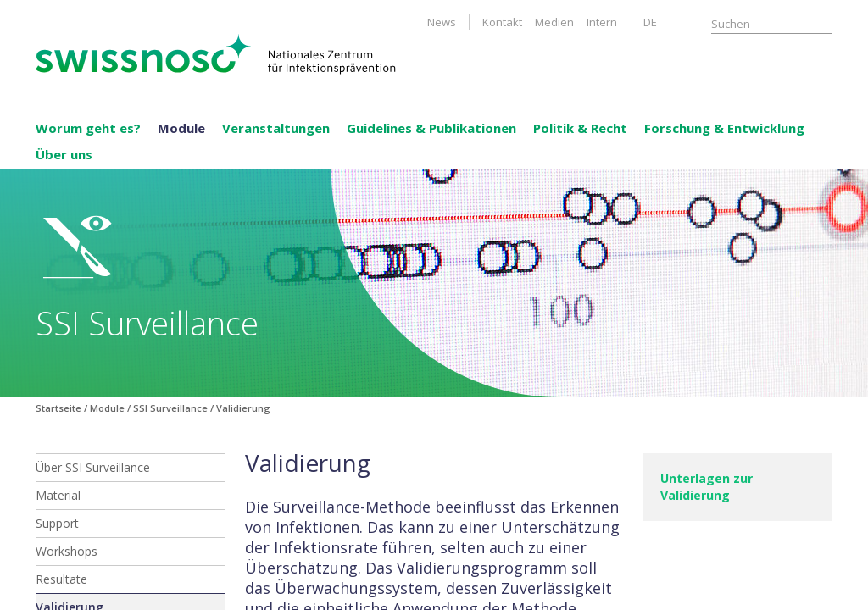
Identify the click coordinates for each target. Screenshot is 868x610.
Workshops (67, 551)
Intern (602, 22)
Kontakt (502, 22)
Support (57, 523)
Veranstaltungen (276, 128)
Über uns (64, 154)
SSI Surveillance (170, 408)
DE (650, 22)
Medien (554, 22)
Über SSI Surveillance (93, 467)
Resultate (61, 579)
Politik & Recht (580, 128)
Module (181, 128)
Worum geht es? (88, 128)
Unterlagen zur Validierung (707, 487)
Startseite (58, 408)
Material (58, 495)
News (442, 22)
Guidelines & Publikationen (431, 128)
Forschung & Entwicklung (724, 128)
